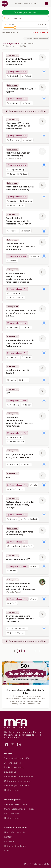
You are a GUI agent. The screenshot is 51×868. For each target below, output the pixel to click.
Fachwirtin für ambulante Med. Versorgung (19, 154)
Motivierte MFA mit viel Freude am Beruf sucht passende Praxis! (18, 126)
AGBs (7, 850)
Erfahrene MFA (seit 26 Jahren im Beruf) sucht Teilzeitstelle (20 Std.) (21, 313)
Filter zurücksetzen (41, 32)
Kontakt (8, 837)
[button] (25, 18)
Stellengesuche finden (26, 12)
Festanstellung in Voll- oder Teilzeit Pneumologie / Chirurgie (20, 505)
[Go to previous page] (14, 651)
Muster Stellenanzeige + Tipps (19, 809)
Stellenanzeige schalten (16, 804)
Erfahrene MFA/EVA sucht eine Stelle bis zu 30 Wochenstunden (19, 62)
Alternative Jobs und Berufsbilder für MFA (26, 691)
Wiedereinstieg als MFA (18, 559)
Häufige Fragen (12, 790)
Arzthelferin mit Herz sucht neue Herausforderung (20, 188)
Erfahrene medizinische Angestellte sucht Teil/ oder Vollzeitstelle (20, 619)
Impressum (10, 841)
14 (35, 651)
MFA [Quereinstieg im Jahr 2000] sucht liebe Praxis (19, 456)
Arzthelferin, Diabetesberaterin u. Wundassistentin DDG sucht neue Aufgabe (20, 422)
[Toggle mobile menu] (46, 4)
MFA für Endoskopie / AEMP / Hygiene (21, 90)
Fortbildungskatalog (14, 767)
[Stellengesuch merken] (44, 72)
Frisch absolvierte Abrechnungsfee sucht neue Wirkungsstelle (21, 246)
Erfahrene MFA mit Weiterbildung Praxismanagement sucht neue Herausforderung (19, 278)
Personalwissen (12, 813)
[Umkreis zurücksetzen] (45, 24)
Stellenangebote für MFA (17, 758)
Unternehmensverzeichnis (17, 781)
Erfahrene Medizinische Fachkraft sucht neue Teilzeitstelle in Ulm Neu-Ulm (21, 586)
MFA (8, 393)
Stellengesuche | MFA (15, 763)
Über (15, 832)
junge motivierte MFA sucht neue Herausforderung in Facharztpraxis (20, 343)
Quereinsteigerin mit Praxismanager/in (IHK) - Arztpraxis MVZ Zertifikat (18, 221)
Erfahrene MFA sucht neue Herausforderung (19, 533)
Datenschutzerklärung (15, 846)
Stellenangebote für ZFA (16, 785)
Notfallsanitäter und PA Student (18, 372)
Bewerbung (10, 772)
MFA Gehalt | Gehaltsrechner (18, 776)
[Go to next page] (40, 651)
